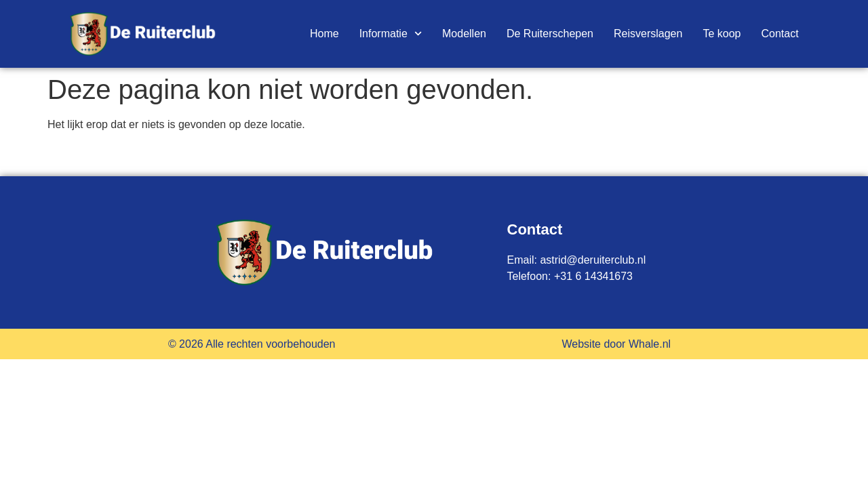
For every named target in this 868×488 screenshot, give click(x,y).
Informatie (391, 34)
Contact (780, 34)
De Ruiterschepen (550, 34)
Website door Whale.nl (616, 344)
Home (324, 34)
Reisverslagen (648, 34)
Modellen (464, 34)
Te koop (722, 34)
